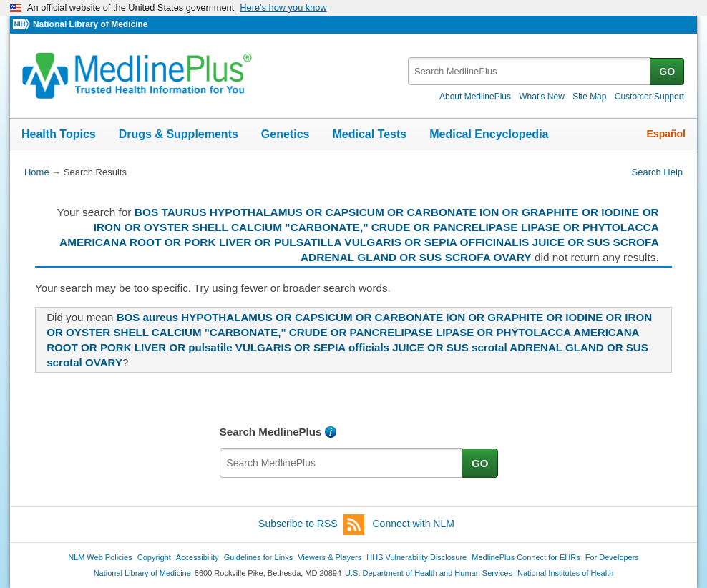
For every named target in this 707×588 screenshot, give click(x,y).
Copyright (154, 557)
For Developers (612, 557)
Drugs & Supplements (179, 134)
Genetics (286, 134)
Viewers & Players (330, 557)
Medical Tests (369, 134)
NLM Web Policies (100, 557)
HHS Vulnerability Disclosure (416, 557)
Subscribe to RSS (311, 525)
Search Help (657, 172)
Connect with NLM (414, 524)
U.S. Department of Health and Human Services (429, 573)
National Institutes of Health (565, 573)
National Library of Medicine (90, 24)
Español (666, 134)
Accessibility (198, 557)
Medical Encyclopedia (489, 134)
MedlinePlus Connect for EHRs (526, 557)
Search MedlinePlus (271, 432)
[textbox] (530, 71)
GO (667, 72)
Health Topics (59, 134)
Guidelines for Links (258, 557)
